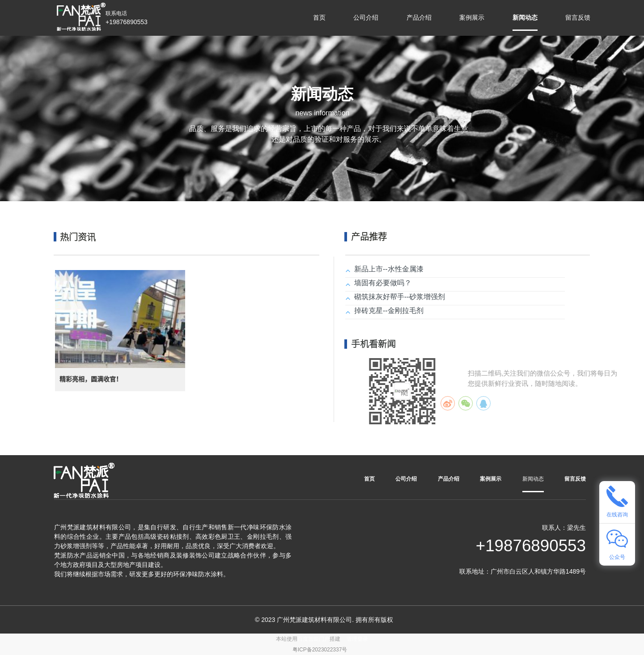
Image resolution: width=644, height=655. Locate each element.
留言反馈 (578, 17)
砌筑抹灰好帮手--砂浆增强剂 (400, 297)
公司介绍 (366, 17)
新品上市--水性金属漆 (389, 269)
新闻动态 (525, 17)
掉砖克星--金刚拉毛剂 (389, 311)
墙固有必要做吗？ (383, 283)
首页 (319, 17)
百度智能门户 (314, 639)
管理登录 (357, 639)
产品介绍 (419, 17)
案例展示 (472, 17)
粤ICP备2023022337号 (320, 650)
